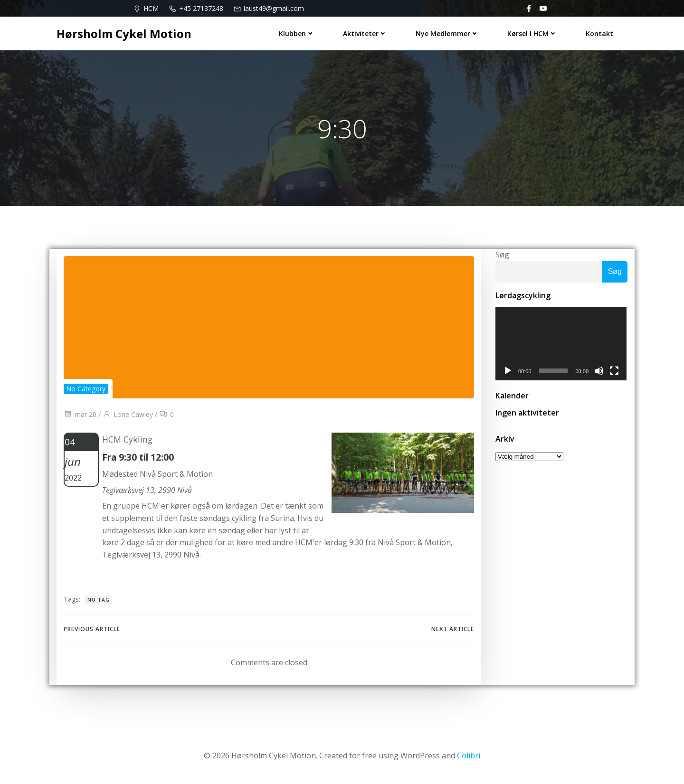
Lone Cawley (128, 414)
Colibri (469, 756)
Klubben (297, 33)
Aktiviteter (365, 33)
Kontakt (599, 33)
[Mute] (600, 371)
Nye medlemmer (447, 33)
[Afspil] (508, 371)
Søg (502, 255)
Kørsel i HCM (532, 33)
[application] (561, 344)
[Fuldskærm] (615, 371)
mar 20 (80, 414)
